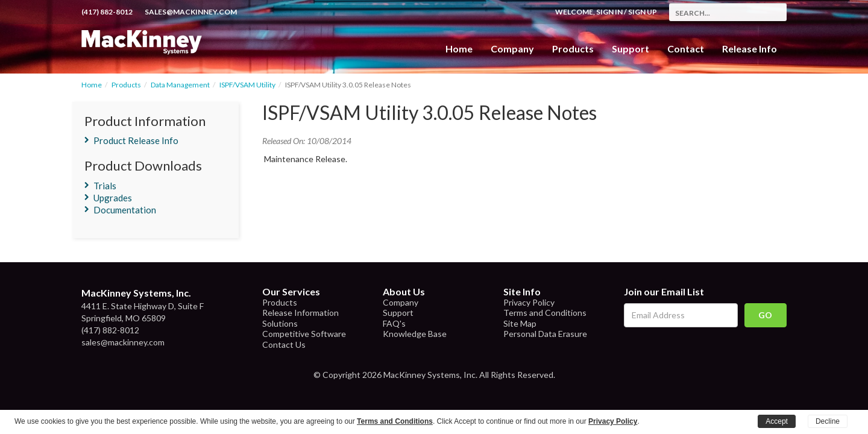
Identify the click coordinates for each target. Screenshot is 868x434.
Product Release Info (136, 140)
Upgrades (113, 198)
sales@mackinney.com (191, 12)
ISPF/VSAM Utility (247, 85)
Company (512, 49)
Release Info (750, 49)
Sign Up (643, 12)
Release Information (300, 313)
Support (631, 49)
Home (459, 49)
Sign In (609, 12)
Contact (686, 49)
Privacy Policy (529, 302)
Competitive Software (304, 334)
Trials (105, 186)
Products (126, 85)
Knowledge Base (415, 334)
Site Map (520, 323)
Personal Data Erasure (545, 334)
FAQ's (394, 323)
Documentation (125, 210)
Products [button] (573, 49)
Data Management (180, 85)
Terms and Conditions (545, 313)
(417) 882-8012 (107, 12)
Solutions (280, 323)
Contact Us (284, 344)
